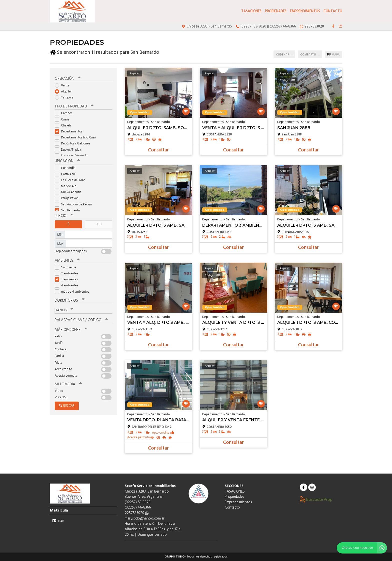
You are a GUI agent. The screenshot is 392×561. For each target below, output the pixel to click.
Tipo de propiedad (74, 106)
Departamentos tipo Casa (77, 137)
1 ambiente (67, 267)
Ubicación (67, 161)
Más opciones (71, 329)
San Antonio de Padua (75, 204)
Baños (64, 310)
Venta (64, 85)
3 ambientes (68, 279)
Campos (65, 113)
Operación (68, 78)
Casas (63, 119)
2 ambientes (68, 273)
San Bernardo (69, 210)
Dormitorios (70, 300)
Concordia (67, 168)
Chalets (65, 125)
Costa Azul (67, 174)
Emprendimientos (305, 11)
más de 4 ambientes (73, 291)
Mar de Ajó (67, 186)
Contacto (333, 11)
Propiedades (276, 11)
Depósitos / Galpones (74, 143)
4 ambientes (68, 285)
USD (99, 224)
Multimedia (68, 384)
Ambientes (67, 260)
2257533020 (137, 513)
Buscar (67, 405)
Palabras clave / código (81, 319)
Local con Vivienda (73, 155)
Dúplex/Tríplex (69, 149)
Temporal (66, 97)
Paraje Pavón (68, 198)
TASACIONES (251, 11)
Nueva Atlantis (69, 192)
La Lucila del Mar (71, 180)
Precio (64, 215)
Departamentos (70, 131)
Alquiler (65, 91)
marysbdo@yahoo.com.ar (145, 519)
